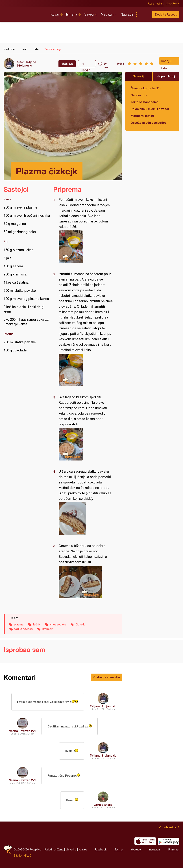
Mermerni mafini (142, 116)
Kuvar (55, 14)
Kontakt (83, 849)
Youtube (136, 850)
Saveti (89, 14)
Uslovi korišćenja (54, 849)
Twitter (119, 850)
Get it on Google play (169, 841)
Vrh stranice (168, 827)
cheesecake (58, 624)
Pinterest (174, 850)
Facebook (101, 850)
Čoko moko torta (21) (146, 88)
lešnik (37, 624)
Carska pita (139, 95)
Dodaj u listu (166, 62)
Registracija (155, 4)
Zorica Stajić (103, 805)
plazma (19, 624)
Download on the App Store (145, 841)
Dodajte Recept (166, 14)
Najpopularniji (166, 76)
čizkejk (80, 624)
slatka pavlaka (23, 629)
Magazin (107, 14)
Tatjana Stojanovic (26, 64)
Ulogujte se (173, 4)
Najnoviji (139, 76)
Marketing (71, 849)
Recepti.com (24, 13)
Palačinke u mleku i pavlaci (150, 109)
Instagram (155, 850)
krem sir (47, 629)
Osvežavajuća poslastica (149, 123)
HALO (28, 856)
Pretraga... (144, 14)
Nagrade (127, 14)
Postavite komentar (106, 677)
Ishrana (72, 14)
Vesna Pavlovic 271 (23, 731)
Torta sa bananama (145, 102)
